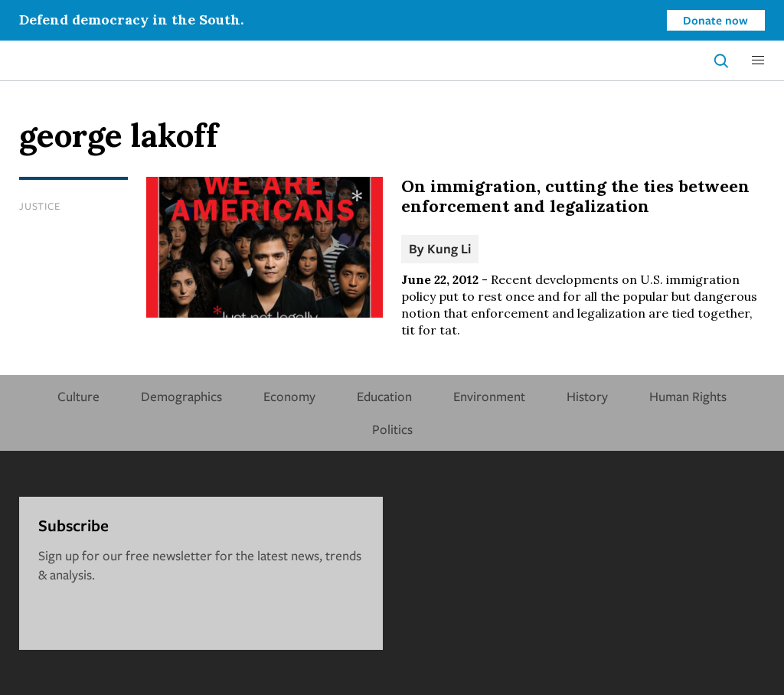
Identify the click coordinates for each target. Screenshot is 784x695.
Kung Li (449, 248)
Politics (392, 429)
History (587, 396)
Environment (489, 396)
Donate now (715, 20)
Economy (289, 396)
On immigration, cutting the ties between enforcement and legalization (575, 196)
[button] (758, 60)
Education (384, 396)
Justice (39, 206)
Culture (78, 396)
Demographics (181, 396)
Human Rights (688, 396)
